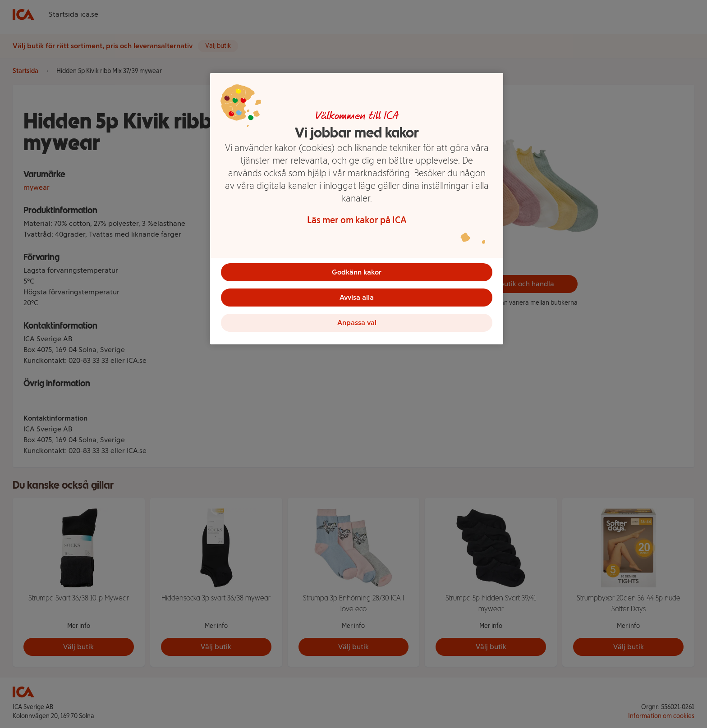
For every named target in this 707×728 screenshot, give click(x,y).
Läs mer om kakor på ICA (357, 220)
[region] (357, 209)
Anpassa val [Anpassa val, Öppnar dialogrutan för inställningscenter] (357, 323)
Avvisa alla (357, 297)
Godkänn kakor (357, 272)
